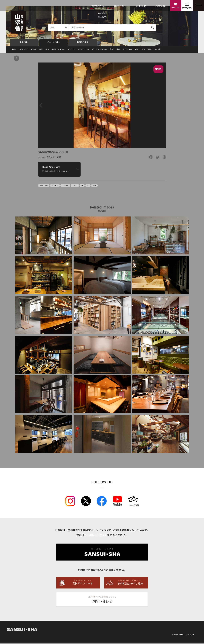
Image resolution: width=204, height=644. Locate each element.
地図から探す (83, 44)
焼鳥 (47, 51)
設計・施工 (121, 6)
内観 (111, 51)
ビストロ (55, 187)
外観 (118, 51)
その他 (157, 51)
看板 (137, 51)
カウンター (127, 51)
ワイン (75, 187)
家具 (143, 51)
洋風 (94, 187)
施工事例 (141, 6)
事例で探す (24, 44)
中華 (41, 51)
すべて (14, 51)
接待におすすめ (59, 51)
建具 (150, 51)
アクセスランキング (28, 51)
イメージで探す (54, 44)
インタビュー (84, 51)
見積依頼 (160, 6)
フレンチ (65, 187)
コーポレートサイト (96, 537)
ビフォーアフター (99, 51)
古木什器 (72, 51)
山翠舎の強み (97, 6)
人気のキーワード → (80, 33)
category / (42, 159)
